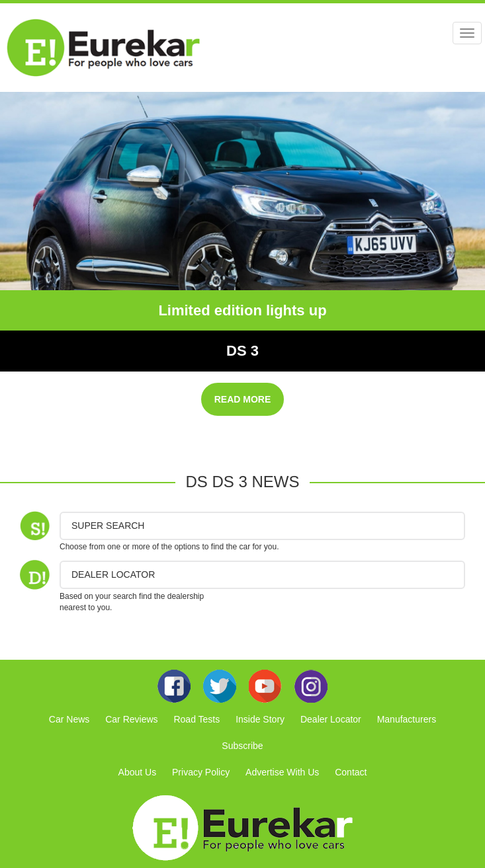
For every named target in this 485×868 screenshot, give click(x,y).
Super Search (108, 526)
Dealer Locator (331, 719)
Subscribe (242, 746)
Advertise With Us (282, 772)
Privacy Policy (201, 772)
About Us (138, 772)
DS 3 (242, 351)
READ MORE (243, 399)
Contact (351, 772)
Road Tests (197, 719)
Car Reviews (131, 719)
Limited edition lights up (242, 310)
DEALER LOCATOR (113, 574)
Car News (69, 719)
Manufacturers (407, 719)
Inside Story (260, 719)
